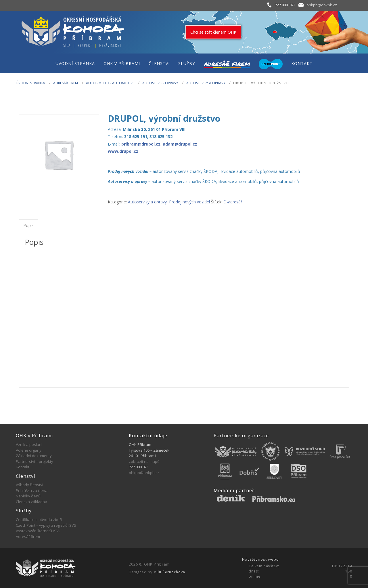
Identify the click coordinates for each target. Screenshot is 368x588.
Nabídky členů (28, 496)
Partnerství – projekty (34, 461)
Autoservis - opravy (160, 83)
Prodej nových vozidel (189, 202)
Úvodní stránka (30, 83)
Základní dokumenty (34, 456)
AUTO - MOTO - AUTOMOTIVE (110, 83)
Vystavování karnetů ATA (38, 531)
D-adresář (233, 202)
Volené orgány (29, 450)
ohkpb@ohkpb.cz (322, 5)
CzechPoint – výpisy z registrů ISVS (46, 525)
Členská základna (31, 502)
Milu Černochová (169, 572)
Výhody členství (29, 485)
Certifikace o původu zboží (39, 520)
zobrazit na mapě (144, 461)
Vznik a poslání (29, 444)
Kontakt (23, 467)
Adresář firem (66, 83)
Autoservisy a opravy (206, 83)
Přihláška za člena (32, 490)
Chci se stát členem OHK (213, 32)
